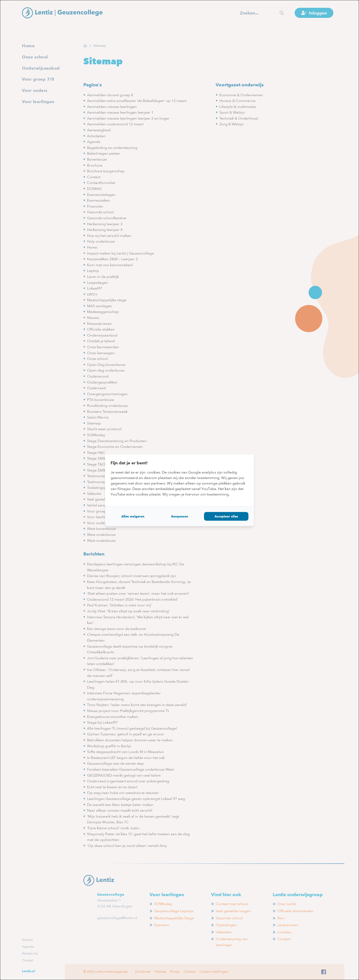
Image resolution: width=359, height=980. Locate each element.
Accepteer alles (226, 516)
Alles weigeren (133, 516)
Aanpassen (180, 516)
